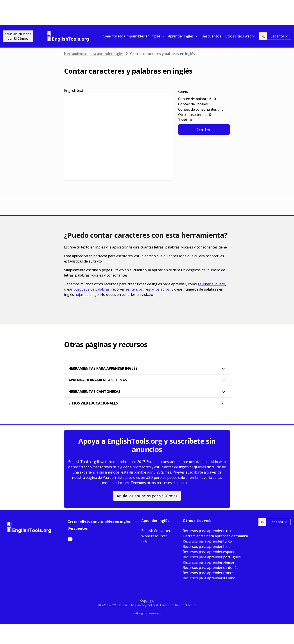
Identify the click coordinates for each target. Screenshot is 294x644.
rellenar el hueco (212, 284)
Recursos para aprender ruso (207, 531)
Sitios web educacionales (93, 403)
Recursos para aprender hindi (207, 546)
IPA (144, 541)
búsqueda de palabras (91, 289)
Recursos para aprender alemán (209, 562)
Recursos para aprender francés (209, 573)
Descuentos (211, 36)
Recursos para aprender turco (207, 541)
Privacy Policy (146, 605)
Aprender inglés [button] (181, 36)
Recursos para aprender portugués (212, 557)
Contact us (188, 605)
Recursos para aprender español (210, 552)
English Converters (157, 531)
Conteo (204, 129)
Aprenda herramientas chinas (98, 380)
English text (74, 90)
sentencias (134, 289)
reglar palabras (157, 289)
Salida (183, 92)
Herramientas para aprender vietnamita (215, 536)
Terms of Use (169, 605)
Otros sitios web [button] (238, 36)
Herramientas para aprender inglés (94, 54)
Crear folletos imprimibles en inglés (99, 521)
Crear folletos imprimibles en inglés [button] (132, 36)
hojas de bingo (87, 295)
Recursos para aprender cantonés (211, 568)
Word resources (154, 536)
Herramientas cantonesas (94, 392)
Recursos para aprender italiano (209, 578)
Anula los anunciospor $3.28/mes (18, 36)
